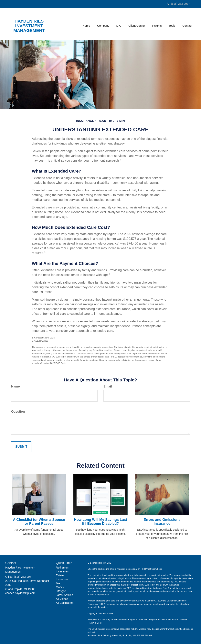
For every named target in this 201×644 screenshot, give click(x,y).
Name (16, 386)
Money (60, 587)
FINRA (91, 623)
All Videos (62, 599)
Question (18, 412)
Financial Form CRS (102, 563)
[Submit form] (21, 447)
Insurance (62, 579)
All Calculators (65, 603)
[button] (103, 24)
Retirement (63, 568)
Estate (60, 575)
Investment (63, 571)
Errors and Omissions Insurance (162, 522)
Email (108, 386)
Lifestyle (61, 591)
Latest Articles (64, 595)
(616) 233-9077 (178, 4)
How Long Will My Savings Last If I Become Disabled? (100, 522)
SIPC (99, 623)
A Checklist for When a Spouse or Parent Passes (39, 522)
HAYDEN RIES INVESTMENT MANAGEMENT (29, 26)
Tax (58, 583)
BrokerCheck (156, 569)
